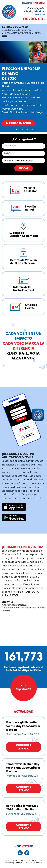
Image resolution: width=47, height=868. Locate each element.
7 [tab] (32, 129)
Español (40, 4)
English (27, 4)
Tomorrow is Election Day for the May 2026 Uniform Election (23, 768)
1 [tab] (17, 129)
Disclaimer (18, 863)
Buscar (24, 168)
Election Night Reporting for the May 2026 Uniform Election (23, 726)
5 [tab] (27, 129)
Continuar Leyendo (24, 747)
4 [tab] (24, 129)
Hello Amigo (30, 863)
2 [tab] (19, 129)
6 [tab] (29, 129)
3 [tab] (22, 129)
